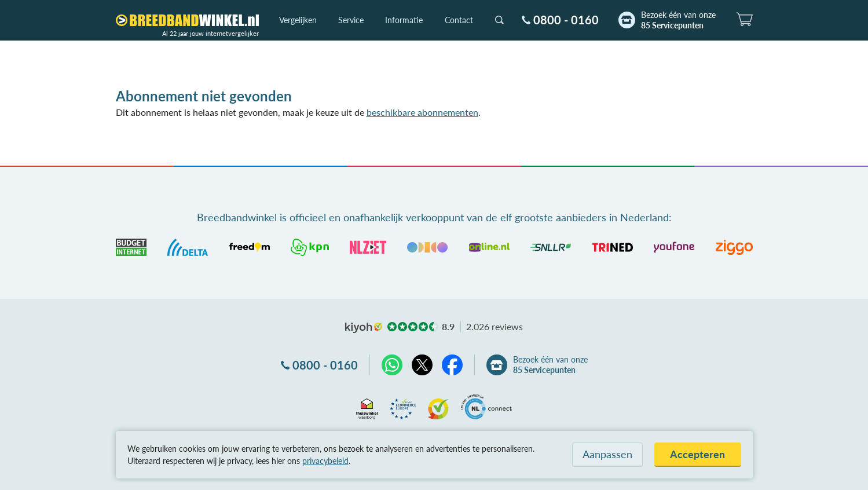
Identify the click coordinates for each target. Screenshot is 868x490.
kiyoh (364, 328)
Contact (459, 20)
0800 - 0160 (566, 20)
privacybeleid (325, 461)
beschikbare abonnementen (422, 112)
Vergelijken (298, 20)
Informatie (404, 20)
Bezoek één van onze (678, 20)
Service (351, 20)
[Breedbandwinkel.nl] (187, 20)
